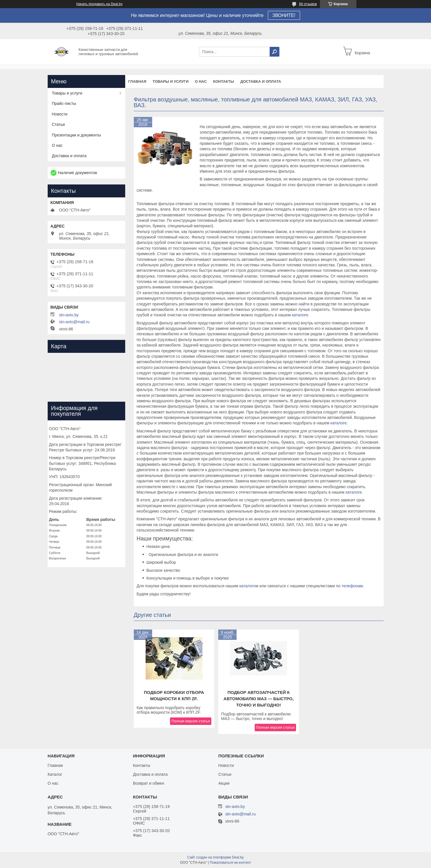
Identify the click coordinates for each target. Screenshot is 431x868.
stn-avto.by (69, 315)
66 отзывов (308, 4)
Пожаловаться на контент (230, 863)
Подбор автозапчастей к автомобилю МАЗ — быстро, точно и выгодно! (258, 699)
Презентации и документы (77, 135)
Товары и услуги (171, 81)
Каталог (55, 774)
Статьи (58, 124)
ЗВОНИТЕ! (284, 15)
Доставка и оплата (261, 81)
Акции (224, 783)
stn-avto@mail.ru (74, 322)
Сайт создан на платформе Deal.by (215, 857)
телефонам (352, 586)
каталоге (300, 315)
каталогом (249, 586)
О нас (201, 81)
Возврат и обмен (149, 783)
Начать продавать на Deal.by (99, 4)
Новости (60, 114)
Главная (137, 81)
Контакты (224, 81)
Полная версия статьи (191, 721)
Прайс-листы (64, 103)
